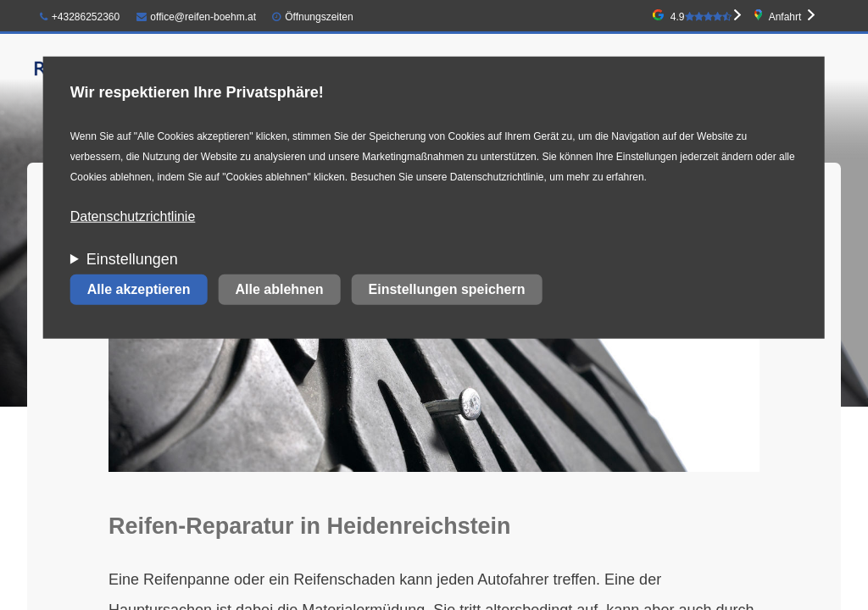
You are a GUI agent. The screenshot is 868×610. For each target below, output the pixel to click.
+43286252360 (80, 17)
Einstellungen (132, 259)
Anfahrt (785, 17)
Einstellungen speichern (447, 289)
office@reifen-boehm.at (197, 17)
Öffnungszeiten (319, 17)
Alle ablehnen (280, 289)
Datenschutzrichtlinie (133, 216)
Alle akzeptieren (139, 289)
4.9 (701, 17)
